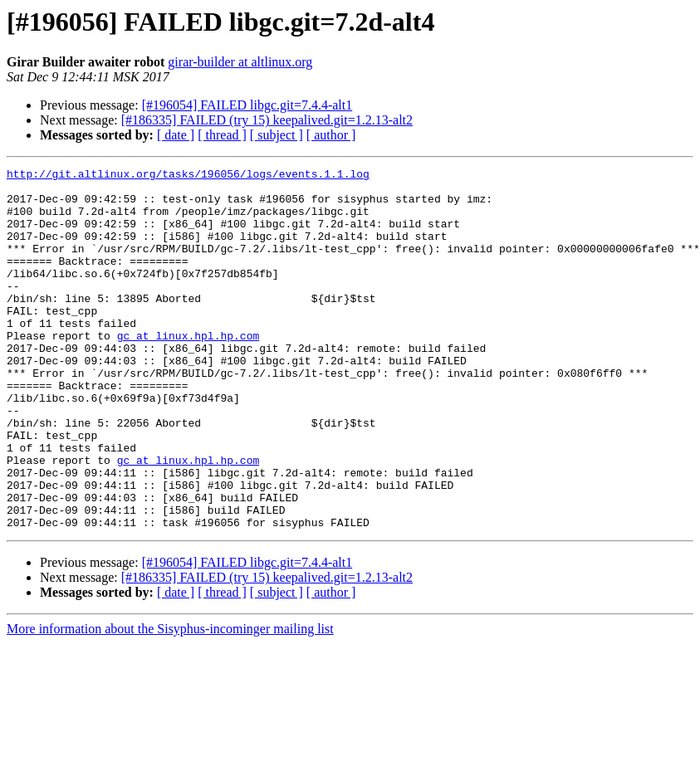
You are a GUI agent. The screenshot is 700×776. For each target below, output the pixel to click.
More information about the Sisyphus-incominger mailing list (170, 701)
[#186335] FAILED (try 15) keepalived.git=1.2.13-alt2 (267, 120)
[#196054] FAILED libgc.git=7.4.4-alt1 (247, 105)
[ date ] (176, 135)
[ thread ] (222, 135)
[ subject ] (277, 135)
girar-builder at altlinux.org (240, 62)
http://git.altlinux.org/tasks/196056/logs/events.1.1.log (188, 176)
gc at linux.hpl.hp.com (188, 370)
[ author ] (331, 135)
